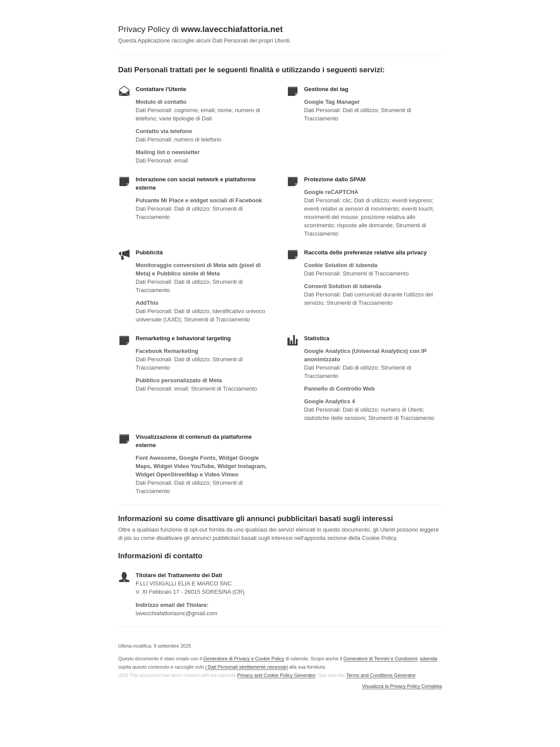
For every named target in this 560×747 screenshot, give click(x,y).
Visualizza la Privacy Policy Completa (402, 686)
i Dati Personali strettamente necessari (246, 667)
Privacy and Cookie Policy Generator (276, 675)
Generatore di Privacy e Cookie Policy (243, 659)
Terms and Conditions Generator (381, 675)
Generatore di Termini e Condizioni (380, 659)
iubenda (429, 659)
